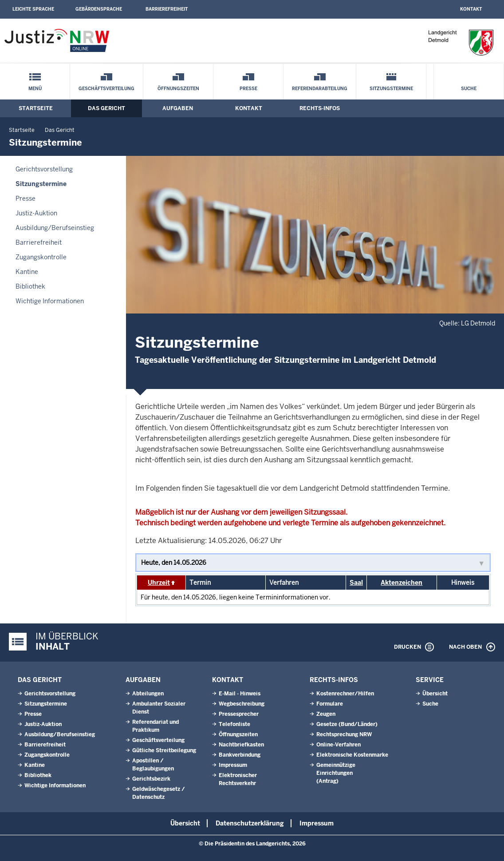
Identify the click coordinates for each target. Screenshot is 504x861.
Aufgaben (178, 108)
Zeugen (326, 714)
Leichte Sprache (33, 9)
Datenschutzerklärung (250, 823)
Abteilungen (148, 694)
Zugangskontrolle (41, 257)
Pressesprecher (239, 714)
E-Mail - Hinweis (240, 694)
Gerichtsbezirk (151, 779)
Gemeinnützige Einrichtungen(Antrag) (336, 773)
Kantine (27, 272)
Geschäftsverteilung (106, 89)
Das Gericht (106, 108)
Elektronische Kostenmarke (352, 755)
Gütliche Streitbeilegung (164, 750)
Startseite (36, 108)
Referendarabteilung (320, 89)
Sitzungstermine (391, 89)
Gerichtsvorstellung (44, 169)
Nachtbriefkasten (241, 745)
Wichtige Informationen (50, 301)
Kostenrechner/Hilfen (345, 694)
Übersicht (435, 694)
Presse (248, 89)
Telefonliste (234, 724)
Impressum (233, 765)
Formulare (330, 704)
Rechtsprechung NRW (344, 734)
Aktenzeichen (402, 583)
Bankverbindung (240, 755)
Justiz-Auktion (36, 213)
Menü (35, 89)
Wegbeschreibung (242, 704)
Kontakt (471, 9)
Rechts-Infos (320, 108)
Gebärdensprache (99, 9)
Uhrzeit (159, 583)
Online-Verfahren (339, 745)
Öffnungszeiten (178, 89)
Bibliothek (30, 286)
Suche (469, 89)
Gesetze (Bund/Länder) (347, 724)
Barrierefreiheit (167, 9)
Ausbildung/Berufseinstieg (55, 228)
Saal (356, 583)
